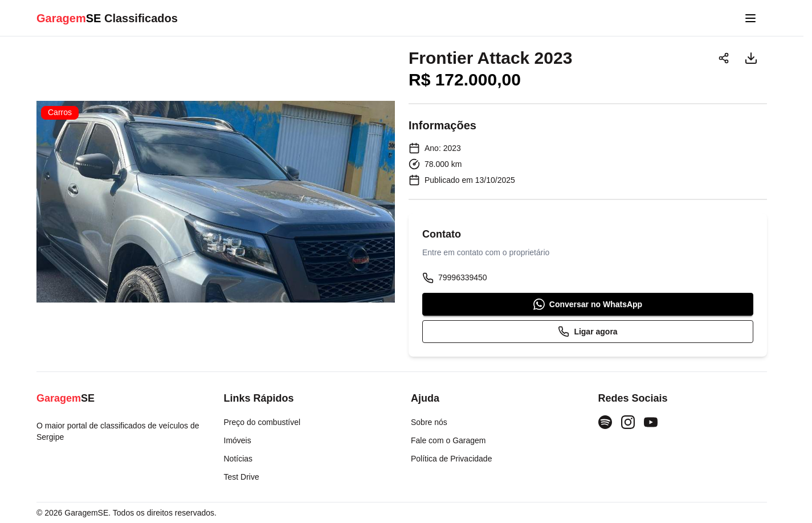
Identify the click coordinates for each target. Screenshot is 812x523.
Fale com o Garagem (448, 440)
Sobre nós (429, 422)
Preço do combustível (262, 422)
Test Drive (242, 477)
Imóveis (238, 440)
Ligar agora (587, 332)
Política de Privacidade (451, 459)
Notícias (238, 459)
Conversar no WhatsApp (588, 304)
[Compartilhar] (724, 58)
